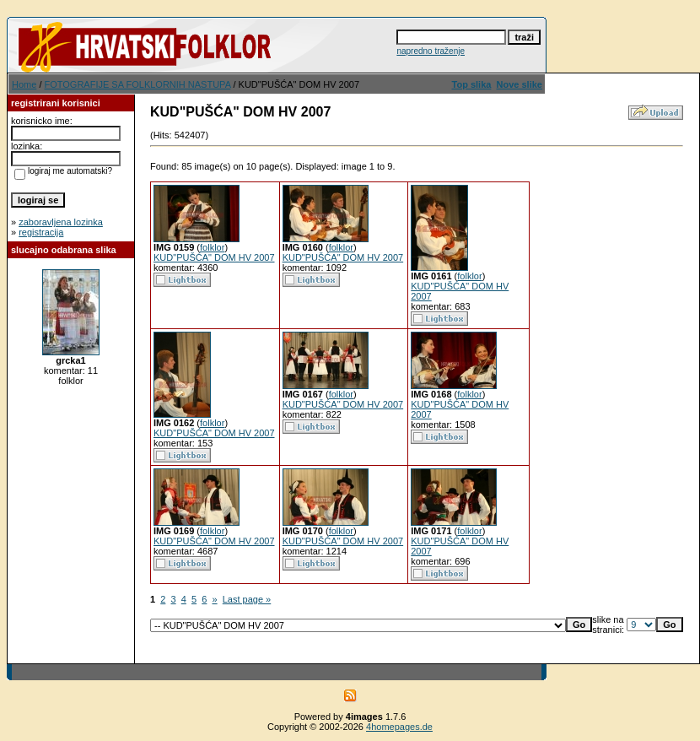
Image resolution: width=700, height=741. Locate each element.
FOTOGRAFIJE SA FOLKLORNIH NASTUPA (138, 84)
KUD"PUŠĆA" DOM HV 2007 (214, 257)
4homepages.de (399, 727)
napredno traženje (431, 51)
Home (24, 84)
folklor (212, 247)
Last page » (247, 599)
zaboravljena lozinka (61, 222)
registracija (41, 232)
